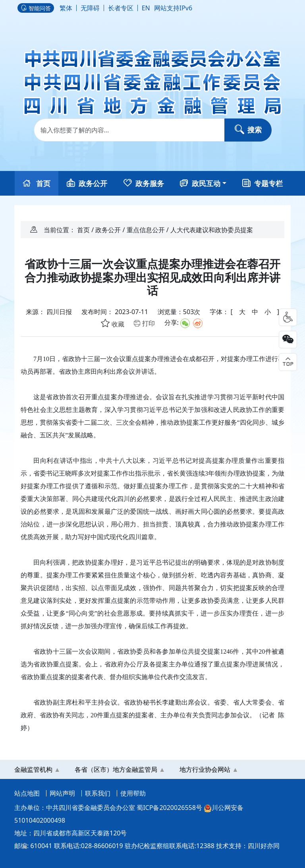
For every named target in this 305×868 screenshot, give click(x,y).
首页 (37, 183)
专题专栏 (263, 183)
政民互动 (200, 183)
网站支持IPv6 (173, 8)
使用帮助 (133, 793)
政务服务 (144, 183)
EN (146, 8)
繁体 (66, 8)
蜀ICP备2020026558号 (169, 808)
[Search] (153, 130)
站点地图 (27, 793)
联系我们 (98, 793)
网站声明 (62, 793)
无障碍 (90, 8)
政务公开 (87, 183)
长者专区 (121, 8)
